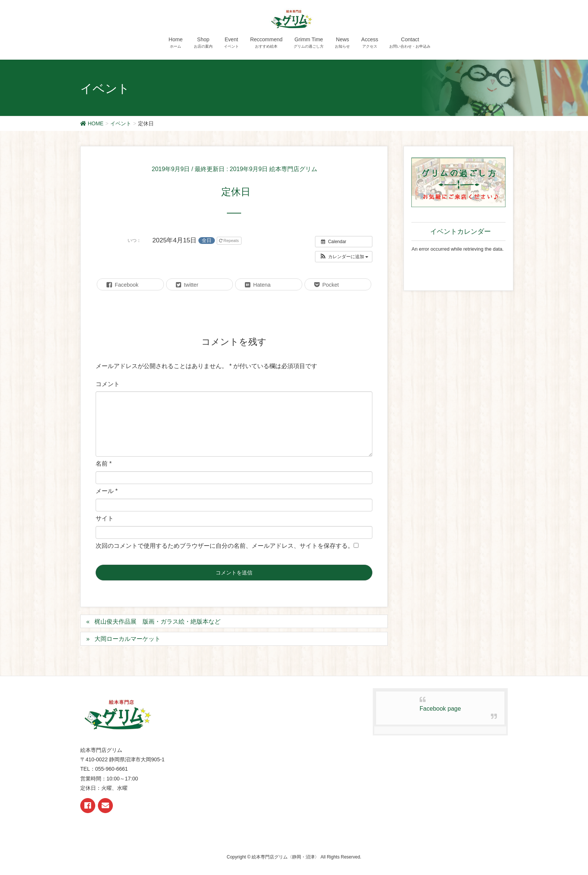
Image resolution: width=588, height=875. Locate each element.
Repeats (229, 241)
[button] (344, 257)
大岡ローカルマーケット (127, 639)
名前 (104, 464)
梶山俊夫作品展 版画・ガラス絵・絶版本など (157, 622)
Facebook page (440, 709)
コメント (108, 384)
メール (107, 491)
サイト (105, 518)
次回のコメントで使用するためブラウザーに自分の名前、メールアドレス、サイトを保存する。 (225, 546)
